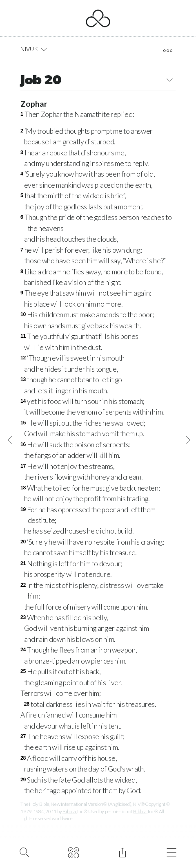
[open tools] (168, 51)
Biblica (69, 811)
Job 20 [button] (98, 81)
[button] (44, 49)
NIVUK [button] (35, 49)
